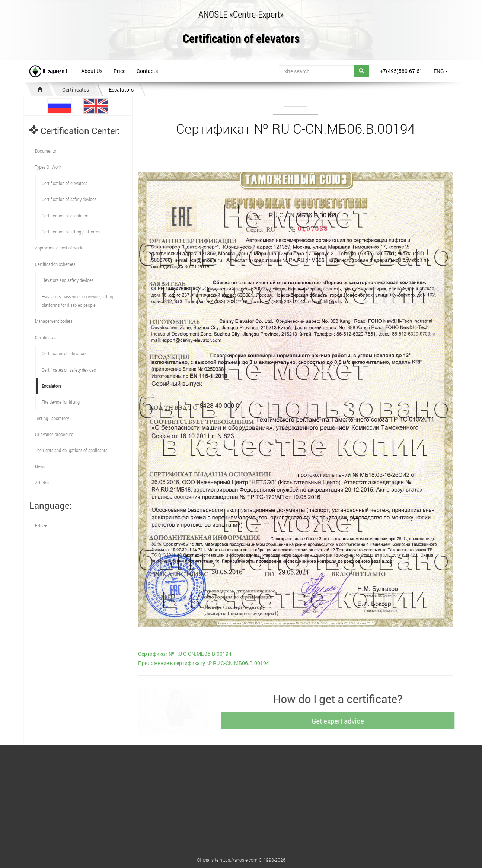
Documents (45, 151)
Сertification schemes (55, 264)
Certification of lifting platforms (71, 232)
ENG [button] (441, 71)
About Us (92, 71)
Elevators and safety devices (68, 280)
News (40, 467)
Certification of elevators (241, 39)
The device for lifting (61, 402)
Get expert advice (341, 721)
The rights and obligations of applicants (71, 450)
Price (119, 71)
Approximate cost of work (58, 248)
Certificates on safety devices (69, 370)
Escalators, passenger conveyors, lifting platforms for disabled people (77, 301)
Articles (42, 483)
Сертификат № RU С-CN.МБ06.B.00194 (185, 654)
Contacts (147, 71)
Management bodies (54, 321)
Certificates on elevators (64, 353)
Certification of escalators (66, 216)
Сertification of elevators (64, 183)
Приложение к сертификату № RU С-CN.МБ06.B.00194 (204, 663)
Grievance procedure (54, 434)
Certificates (76, 90)
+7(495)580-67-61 (401, 71)
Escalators (121, 90)
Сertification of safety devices (69, 199)
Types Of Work (48, 167)
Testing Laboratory (52, 418)
